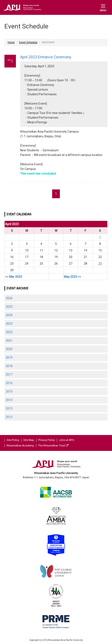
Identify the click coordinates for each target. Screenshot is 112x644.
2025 (9, 307)
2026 (9, 298)
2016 (9, 383)
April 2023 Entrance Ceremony (46, 57)
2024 (9, 315)
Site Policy (13, 440)
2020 (9, 349)
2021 (9, 341)
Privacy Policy (47, 440)
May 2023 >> (72, 277)
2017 (9, 375)
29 (100, 264)
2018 (9, 366)
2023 (9, 324)
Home (11, 42)
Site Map (29, 440)
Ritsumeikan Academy (20, 445)
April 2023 (12, 224)
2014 (9, 400)
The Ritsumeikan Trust (53, 445)
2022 (9, 332)
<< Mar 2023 (13, 277)
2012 (9, 417)
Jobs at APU (67, 440)
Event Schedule (28, 42)
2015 (9, 391)
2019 (9, 358)
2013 (9, 408)
